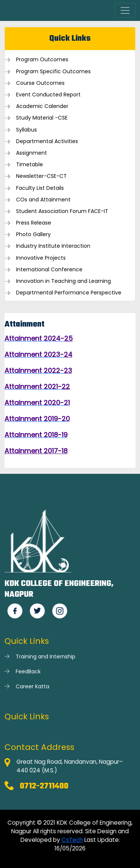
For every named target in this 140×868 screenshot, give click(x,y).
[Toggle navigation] (125, 10)
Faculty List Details (40, 188)
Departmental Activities (47, 141)
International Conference (49, 270)
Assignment (32, 153)
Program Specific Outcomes (53, 72)
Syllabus (27, 130)
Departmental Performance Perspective (69, 293)
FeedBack (28, 671)
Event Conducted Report (48, 95)
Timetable (29, 165)
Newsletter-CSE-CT (41, 176)
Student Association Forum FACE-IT (62, 211)
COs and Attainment (43, 200)
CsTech (72, 840)
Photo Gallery (33, 234)
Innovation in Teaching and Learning (63, 281)
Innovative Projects (41, 258)
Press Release (34, 223)
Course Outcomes (40, 83)
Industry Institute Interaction (53, 246)
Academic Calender (42, 106)
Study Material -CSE (42, 118)
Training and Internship (46, 657)
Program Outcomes (42, 60)
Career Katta (32, 686)
